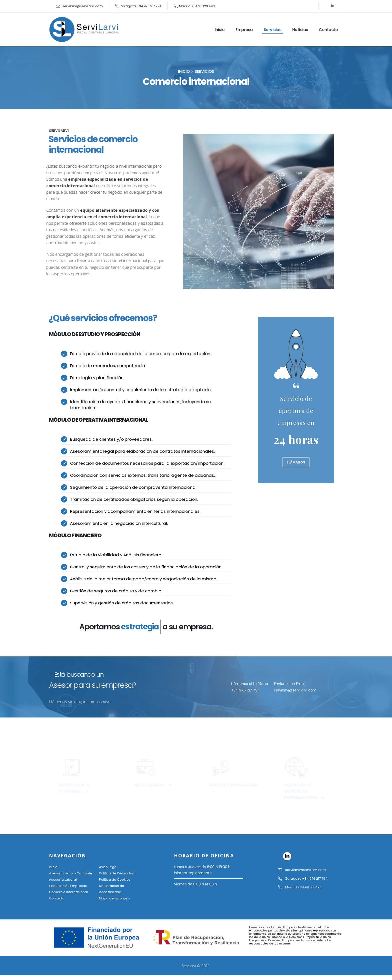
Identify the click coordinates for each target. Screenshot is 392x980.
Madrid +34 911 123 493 (197, 6)
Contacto (328, 30)
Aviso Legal (108, 867)
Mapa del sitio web (115, 897)
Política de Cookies (115, 879)
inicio (184, 71)
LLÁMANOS (296, 462)
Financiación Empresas (69, 891)
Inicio (220, 30)
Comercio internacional (70, 897)
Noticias (300, 30)
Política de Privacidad (118, 873)
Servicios (273, 30)
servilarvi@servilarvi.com (82, 6)
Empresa (244, 30)
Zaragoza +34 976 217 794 (141, 6)
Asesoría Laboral (63, 885)
